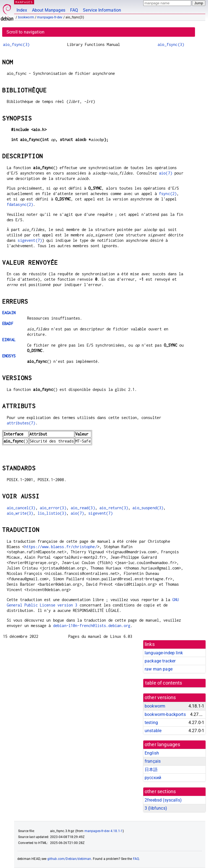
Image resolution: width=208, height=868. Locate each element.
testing (151, 723)
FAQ (74, 10)
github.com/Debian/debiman (69, 859)
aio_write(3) (20, 513)
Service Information (102, 10)
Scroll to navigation (25, 32)
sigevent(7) (30, 240)
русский (153, 778)
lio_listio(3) (52, 513)
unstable (153, 731)
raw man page (159, 669)
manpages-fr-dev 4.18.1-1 (104, 831)
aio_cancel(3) (21, 508)
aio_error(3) (53, 508)
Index (22, 10)
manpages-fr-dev (50, 17)
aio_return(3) (114, 508)
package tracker (160, 661)
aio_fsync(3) (16, 44)
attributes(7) (21, 423)
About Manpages (49, 10)
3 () (156, 808)
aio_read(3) (83, 508)
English (152, 753)
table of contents (164, 683)
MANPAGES (24, 2)
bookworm (26, 17)
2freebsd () (163, 800)
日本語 (151, 770)
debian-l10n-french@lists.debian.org (92, 626)
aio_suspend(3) (148, 508)
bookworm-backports (165, 714)
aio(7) (166, 173)
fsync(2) (168, 194)
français (153, 761)
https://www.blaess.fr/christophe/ (61, 547)
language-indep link (164, 653)
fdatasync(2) (20, 204)
